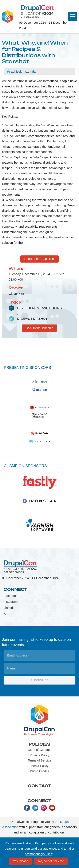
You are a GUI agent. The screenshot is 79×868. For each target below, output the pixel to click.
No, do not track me (51, 861)
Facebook (11, 596)
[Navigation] (72, 17)
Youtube (52, 808)
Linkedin (9, 608)
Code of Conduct (39, 750)
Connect (15, 589)
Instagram (11, 602)
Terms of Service (40, 760)
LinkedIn (35, 808)
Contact (39, 786)
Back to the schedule (40, 328)
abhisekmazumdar (24, 71)
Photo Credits (39, 771)
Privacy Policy (39, 755)
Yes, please (20, 861)
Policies (39, 744)
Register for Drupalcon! (40, 259)
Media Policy (39, 766)
